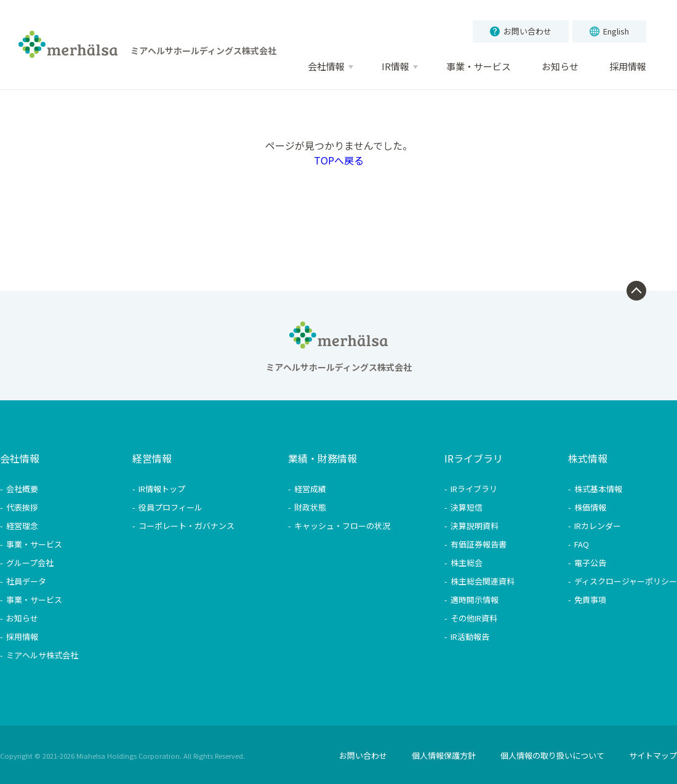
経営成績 (310, 489)
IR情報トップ (162, 489)
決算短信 (467, 507)
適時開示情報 (475, 600)
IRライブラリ (474, 489)
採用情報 (22, 636)
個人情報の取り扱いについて (552, 755)
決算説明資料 (475, 526)
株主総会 (467, 563)
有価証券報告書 (479, 544)
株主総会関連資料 (483, 581)
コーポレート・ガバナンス (186, 526)
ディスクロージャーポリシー (626, 581)
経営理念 (22, 526)
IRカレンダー (598, 526)
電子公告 (590, 563)
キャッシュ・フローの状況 (342, 526)
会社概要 (22, 489)
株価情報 (590, 507)
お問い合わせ (521, 31)
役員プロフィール (170, 507)
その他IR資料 (474, 618)
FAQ (582, 544)
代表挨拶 (22, 507)
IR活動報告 (470, 636)
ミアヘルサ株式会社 (42, 655)
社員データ (26, 581)
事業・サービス (34, 544)
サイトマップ (653, 755)
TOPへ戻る (339, 160)
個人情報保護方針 (444, 755)
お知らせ (22, 618)
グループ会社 (30, 563)
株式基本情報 (598, 489)
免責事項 (590, 600)
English (609, 31)
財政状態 (310, 507)
